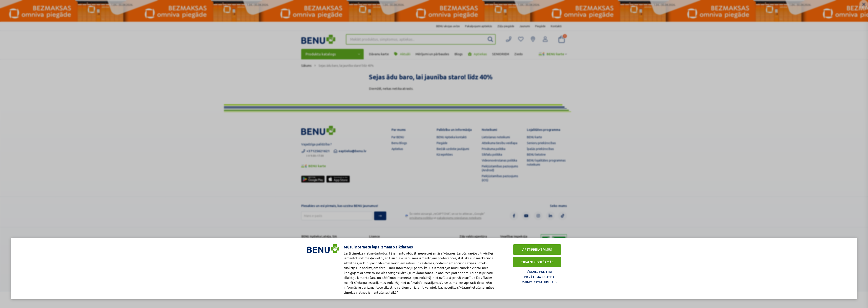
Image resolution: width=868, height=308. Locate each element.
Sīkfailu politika (539, 272)
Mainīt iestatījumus (537, 282)
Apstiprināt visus (537, 250)
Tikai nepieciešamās (537, 262)
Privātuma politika (539, 277)
